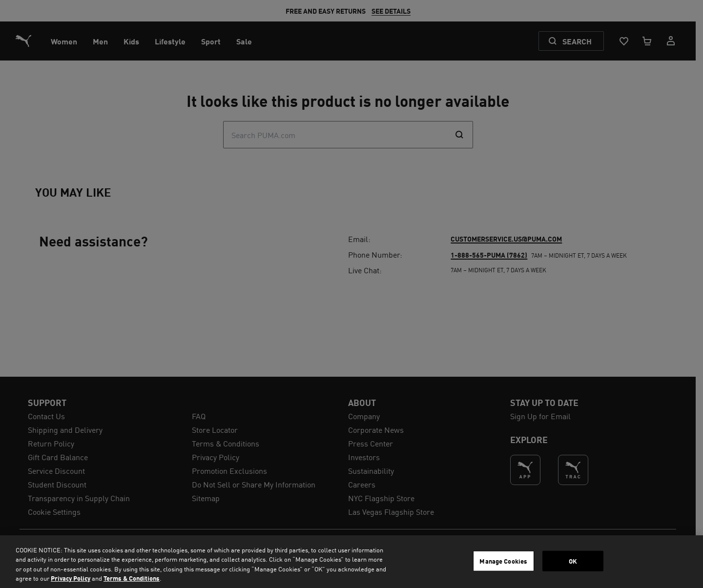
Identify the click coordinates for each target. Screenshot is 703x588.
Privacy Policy (71, 578)
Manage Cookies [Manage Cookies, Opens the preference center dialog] (503, 561)
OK (573, 561)
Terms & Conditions (132, 578)
